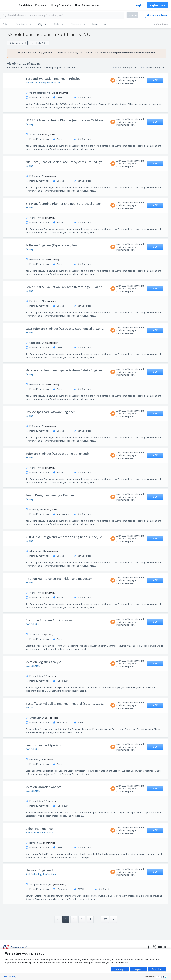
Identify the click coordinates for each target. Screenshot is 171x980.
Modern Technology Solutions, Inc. (44, 82)
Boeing (29, 124)
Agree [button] (139, 969)
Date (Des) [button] (157, 68)
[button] (42, 24)
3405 (105, 919)
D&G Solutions (33, 624)
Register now (158, 5)
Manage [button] (120, 969)
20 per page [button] (128, 68)
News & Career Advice (87, 5)
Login (139, 5)
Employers (41, 5)
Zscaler (29, 708)
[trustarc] (161, 977)
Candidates (25, 5)
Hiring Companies (61, 5)
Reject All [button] (157, 969)
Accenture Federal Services (40, 833)
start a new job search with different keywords (129, 52)
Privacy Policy (10, 977)
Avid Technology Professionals (41, 874)
